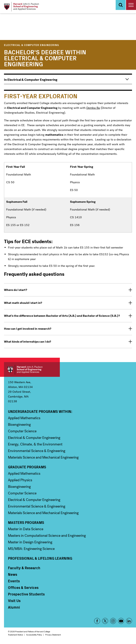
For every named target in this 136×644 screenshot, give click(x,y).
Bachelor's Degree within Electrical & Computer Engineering (45, 58)
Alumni (14, 607)
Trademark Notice (15, 635)
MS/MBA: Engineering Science (31, 549)
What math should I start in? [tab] (23, 303)
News (13, 574)
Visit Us (14, 601)
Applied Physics (20, 480)
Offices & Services (23, 587)
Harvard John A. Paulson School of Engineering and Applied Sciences (32, 369)
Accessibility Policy (34, 635)
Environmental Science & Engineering (37, 451)
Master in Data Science (26, 529)
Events (14, 581)
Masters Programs (26, 522)
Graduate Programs (27, 467)
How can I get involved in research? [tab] (28, 329)
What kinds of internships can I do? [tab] (28, 342)
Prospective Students (26, 594)
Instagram (113, 621)
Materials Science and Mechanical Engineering (43, 457)
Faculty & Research (24, 568)
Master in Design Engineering (30, 542)
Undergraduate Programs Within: (40, 411)
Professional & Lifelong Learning (40, 558)
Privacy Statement (53, 635)
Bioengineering (19, 425)
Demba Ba (93, 108)
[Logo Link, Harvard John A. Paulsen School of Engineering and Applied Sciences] (21, 7)
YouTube (121, 621)
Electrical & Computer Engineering (32, 45)
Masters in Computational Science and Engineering (47, 536)
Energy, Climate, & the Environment (35, 444)
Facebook (97, 621)
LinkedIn (129, 621)
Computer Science (22, 431)
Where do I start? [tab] (16, 290)
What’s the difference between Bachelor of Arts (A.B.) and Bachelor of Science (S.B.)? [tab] (62, 316)
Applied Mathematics (24, 418)
